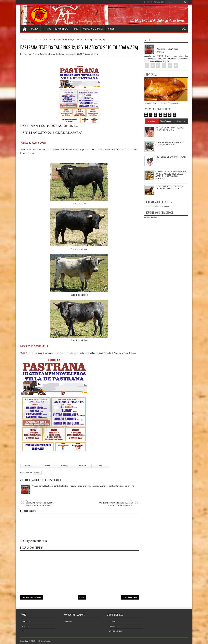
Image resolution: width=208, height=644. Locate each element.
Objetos (69, 622)
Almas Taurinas (151, 217)
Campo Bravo (62, 29)
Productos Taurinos (93, 29)
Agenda (35, 29)
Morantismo (27, 622)
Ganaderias (114, 626)
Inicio (24, 40)
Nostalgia (26, 626)
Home (25, 29)
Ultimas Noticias (115, 631)
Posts (160, 52)
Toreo (75, 29)
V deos (111, 29)
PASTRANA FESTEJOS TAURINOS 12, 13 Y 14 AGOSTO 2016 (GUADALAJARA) (79, 47)
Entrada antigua (130, 597)
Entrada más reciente (31, 597)
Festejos (47, 29)
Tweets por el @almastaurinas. (157, 207)
